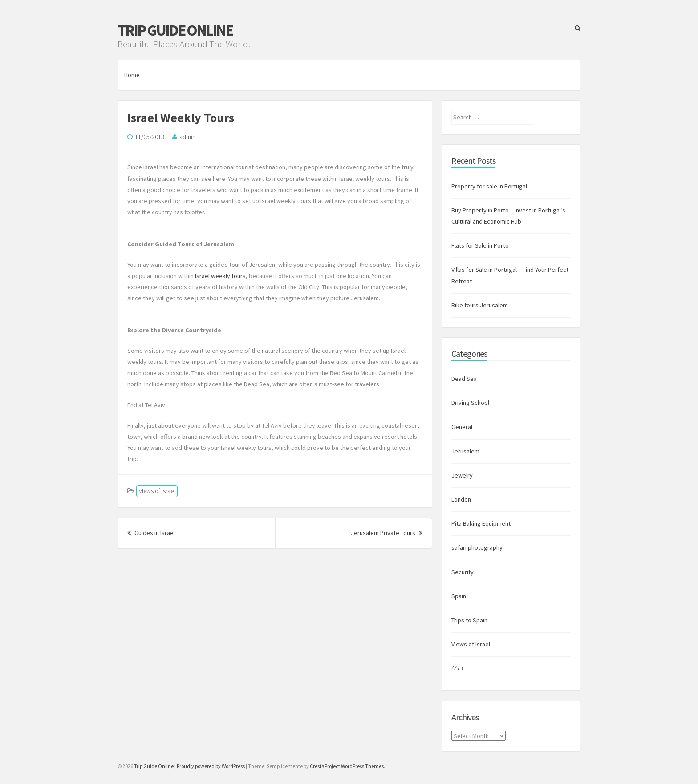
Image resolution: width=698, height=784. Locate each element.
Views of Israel (157, 491)
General (462, 427)
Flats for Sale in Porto (480, 245)
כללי (457, 668)
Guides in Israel (151, 533)
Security (463, 572)
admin (187, 137)
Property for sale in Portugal (489, 186)
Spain (459, 596)
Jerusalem (465, 451)
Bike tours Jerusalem (480, 305)
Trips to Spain (469, 620)
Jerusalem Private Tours (387, 533)
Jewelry (462, 475)
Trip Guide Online (175, 30)
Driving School (470, 403)
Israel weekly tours (220, 276)
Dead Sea (464, 379)
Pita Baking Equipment (481, 523)
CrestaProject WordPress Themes (347, 766)
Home (132, 75)
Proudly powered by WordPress (211, 766)
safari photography (477, 547)
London (461, 499)
